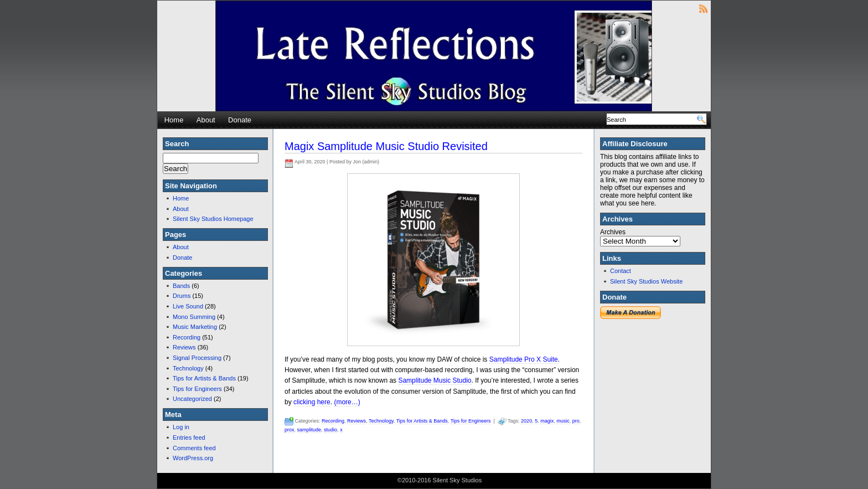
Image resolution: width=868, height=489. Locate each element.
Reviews (184, 347)
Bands (181, 286)
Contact (621, 271)
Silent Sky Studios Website (646, 281)
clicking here (312, 402)
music (563, 421)
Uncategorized (192, 399)
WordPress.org (193, 458)
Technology (188, 368)
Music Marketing (195, 327)
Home (174, 120)
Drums (182, 296)
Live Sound (188, 306)
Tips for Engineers (197, 389)
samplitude (309, 430)
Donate (240, 120)
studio (330, 430)
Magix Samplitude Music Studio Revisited (386, 146)
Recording (187, 337)
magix (547, 421)
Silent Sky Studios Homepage (213, 219)
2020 (526, 421)
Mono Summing (194, 317)
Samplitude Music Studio (435, 380)
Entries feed (189, 437)
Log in (181, 427)
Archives (613, 232)
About (206, 120)
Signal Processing (197, 358)
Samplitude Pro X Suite (524, 359)
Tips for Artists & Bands (204, 378)
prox (290, 430)
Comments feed (194, 448)
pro (576, 421)
